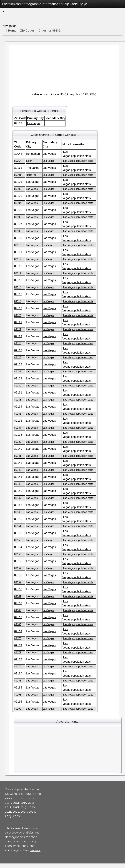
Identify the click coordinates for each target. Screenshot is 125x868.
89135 (18, 414)
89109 (18, 238)
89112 (18, 259)
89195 (18, 702)
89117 (18, 294)
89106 (18, 217)
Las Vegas (34, 123)
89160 (18, 589)
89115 (18, 280)
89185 (18, 688)
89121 (18, 322)
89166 (18, 624)
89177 (18, 653)
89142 (18, 463)
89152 (18, 533)
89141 (18, 456)
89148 (18, 505)
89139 (18, 442)
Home (12, 31)
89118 (18, 301)
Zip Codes (27, 31)
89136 (18, 421)
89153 (18, 540)
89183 (18, 681)
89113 (18, 266)
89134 (18, 407)
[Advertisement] (64, 67)
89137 (18, 428)
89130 (18, 386)
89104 (18, 203)
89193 (18, 695)
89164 (18, 610)
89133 (18, 400)
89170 (18, 638)
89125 (18, 350)
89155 (18, 554)
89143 (18, 470)
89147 (18, 498)
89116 (18, 287)
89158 (18, 575)
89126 (18, 358)
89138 (18, 435)
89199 (18, 709)
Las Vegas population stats (78, 161)
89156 (18, 561)
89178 (18, 659)
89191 (18, 175)
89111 (18, 252)
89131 (18, 393)
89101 (18, 182)
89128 (18, 372)
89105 (18, 210)
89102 (18, 189)
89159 (18, 582)
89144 (18, 477)
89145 (18, 484)
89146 (18, 491)
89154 (18, 547)
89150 (18, 519)
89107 (18, 224)
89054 (18, 161)
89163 (18, 168)
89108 (18, 231)
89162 (18, 603)
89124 (18, 343)
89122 (18, 329)
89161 (18, 596)
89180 (18, 674)
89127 (18, 364)
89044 (18, 154)
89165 (18, 617)
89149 (18, 512)
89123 (18, 336)
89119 (18, 308)
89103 (18, 196)
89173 (18, 645)
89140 (18, 449)
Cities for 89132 (50, 31)
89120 (18, 315)
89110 (18, 245)
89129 (18, 379)
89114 (18, 273)
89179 (18, 667)
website (35, 850)
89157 (18, 568)
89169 (18, 631)
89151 (18, 526)
